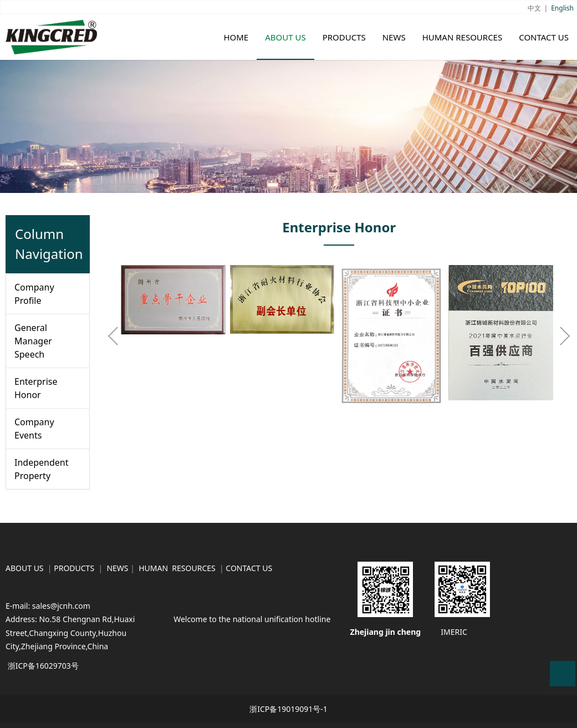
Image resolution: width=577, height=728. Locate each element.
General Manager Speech (33, 341)
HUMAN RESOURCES (463, 37)
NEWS (394, 37)
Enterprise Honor (36, 388)
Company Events (34, 429)
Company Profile (34, 294)
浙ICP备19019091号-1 (288, 709)
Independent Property (41, 469)
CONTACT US (544, 37)
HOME (236, 37)
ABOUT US (285, 37)
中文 (534, 8)
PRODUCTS (344, 37)
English (562, 8)
